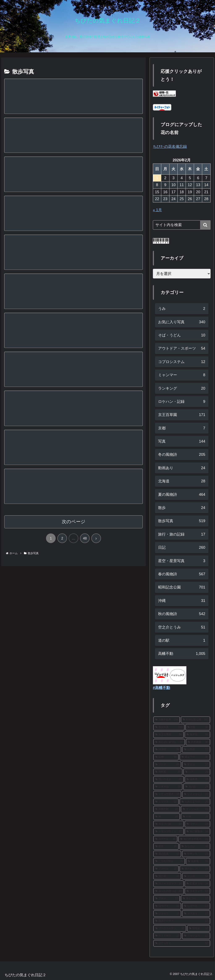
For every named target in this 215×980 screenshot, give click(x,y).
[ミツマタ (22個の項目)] (166, 802)
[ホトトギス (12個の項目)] (167, 936)
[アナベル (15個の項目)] (166, 869)
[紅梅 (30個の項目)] (166, 757)
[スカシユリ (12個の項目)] (196, 936)
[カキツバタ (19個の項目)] (168, 824)
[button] (205, 225)
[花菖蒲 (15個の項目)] (198, 861)
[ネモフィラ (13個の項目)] (197, 891)
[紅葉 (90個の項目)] (198, 727)
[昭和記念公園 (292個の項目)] (195, 720)
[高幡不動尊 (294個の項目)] (167, 720)
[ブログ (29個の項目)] (167, 765)
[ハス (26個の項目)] (197, 772)
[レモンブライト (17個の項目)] (168, 832)
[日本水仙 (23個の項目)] (168, 787)
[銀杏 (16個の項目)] (166, 846)
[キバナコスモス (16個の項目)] (194, 839)
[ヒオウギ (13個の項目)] (196, 906)
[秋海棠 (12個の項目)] (199, 928)
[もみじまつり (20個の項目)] (195, 802)
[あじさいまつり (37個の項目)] (169, 742)
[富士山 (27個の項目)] (196, 765)
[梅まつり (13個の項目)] (195, 899)
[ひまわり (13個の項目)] (167, 914)
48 (85, 539)
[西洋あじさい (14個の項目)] (195, 869)
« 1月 (157, 210)
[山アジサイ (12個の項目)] (182, 943)
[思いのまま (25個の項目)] (168, 779)
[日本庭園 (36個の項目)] (198, 742)
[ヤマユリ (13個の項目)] (196, 914)
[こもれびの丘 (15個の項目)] (169, 861)
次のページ (74, 522)
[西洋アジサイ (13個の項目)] (182, 921)
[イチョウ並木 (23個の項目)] (167, 794)
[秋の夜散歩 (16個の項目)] (197, 832)
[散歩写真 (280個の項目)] (169, 727)
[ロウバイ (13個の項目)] (167, 906)
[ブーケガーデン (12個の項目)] (170, 928)
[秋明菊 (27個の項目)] (168, 772)
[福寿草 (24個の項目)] (197, 779)
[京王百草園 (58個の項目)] (168, 735)
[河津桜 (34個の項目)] (167, 749)
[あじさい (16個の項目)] (195, 846)
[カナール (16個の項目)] (165, 839)
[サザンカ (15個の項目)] (196, 854)
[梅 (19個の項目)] (167, 817)
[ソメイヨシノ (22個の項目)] (196, 794)
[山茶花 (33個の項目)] (196, 749)
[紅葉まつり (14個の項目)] (197, 884)
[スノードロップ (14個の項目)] (168, 884)
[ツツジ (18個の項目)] (197, 824)
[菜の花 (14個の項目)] (167, 876)
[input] (182, 225)
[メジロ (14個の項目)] (196, 876)
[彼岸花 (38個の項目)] (197, 735)
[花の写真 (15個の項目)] (167, 854)
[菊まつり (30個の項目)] (195, 757)
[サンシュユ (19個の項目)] (195, 809)
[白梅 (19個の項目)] (195, 817)
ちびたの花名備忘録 (170, 147)
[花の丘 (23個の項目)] (197, 787)
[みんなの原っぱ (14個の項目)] (168, 891)
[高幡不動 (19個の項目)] (167, 809)
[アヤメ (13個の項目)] (167, 899)
